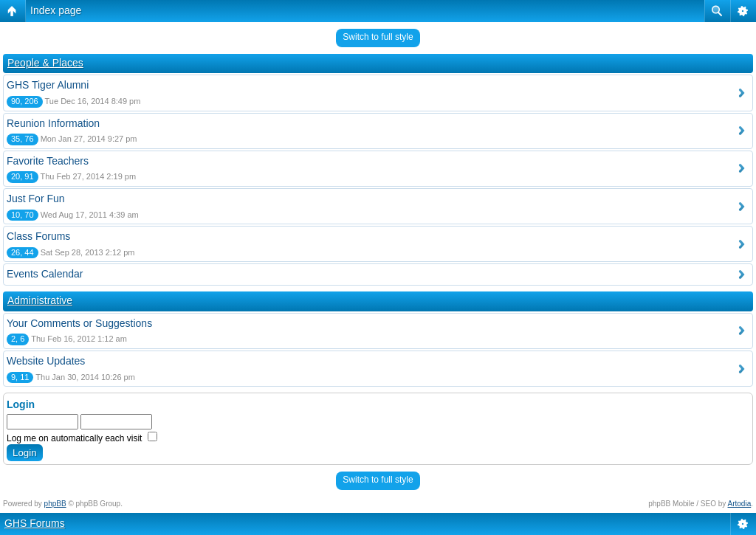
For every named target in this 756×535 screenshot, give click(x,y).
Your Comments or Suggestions (79, 323)
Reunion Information (53, 123)
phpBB (55, 504)
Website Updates (46, 361)
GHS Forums (35, 523)
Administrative (40, 300)
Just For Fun (36, 199)
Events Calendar (45, 274)
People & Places (45, 63)
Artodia (740, 504)
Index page (56, 10)
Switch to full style (378, 37)
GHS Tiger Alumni (48, 85)
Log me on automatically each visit (82, 438)
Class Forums (38, 236)
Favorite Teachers (48, 161)
